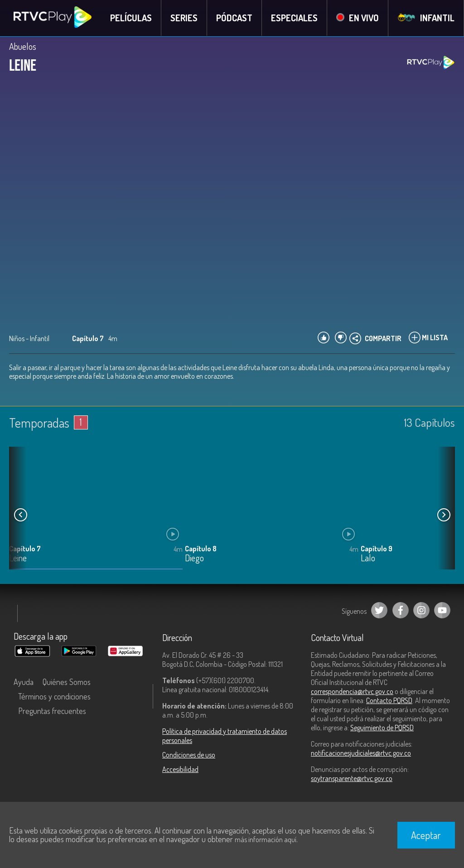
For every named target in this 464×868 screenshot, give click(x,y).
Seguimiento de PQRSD (382, 728)
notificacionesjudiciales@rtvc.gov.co (361, 753)
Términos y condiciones (54, 696)
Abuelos (23, 46)
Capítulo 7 (25, 549)
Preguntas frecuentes (52, 711)
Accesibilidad (180, 769)
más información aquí (266, 839)
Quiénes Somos (67, 682)
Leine (18, 559)
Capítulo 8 (201, 549)
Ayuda (24, 682)
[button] (444, 515)
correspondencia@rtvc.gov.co (352, 691)
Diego (194, 559)
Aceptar (426, 835)
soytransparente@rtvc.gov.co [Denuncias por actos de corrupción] (352, 778)
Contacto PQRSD (389, 700)
